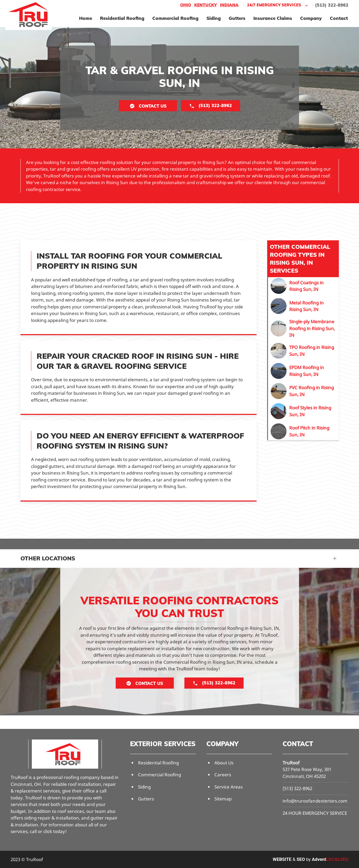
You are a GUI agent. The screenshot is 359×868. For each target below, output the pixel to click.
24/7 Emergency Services (278, 5)
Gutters (237, 18)
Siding (214, 18)
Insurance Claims (273, 18)
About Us (224, 763)
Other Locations (48, 558)
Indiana (229, 5)
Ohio (186, 5)
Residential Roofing (122, 18)
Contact (339, 18)
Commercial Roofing (175, 18)
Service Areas (229, 787)
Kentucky (206, 5)
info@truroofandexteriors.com (315, 801)
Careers (223, 775)
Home (86, 18)
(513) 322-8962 (332, 5)
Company (311, 18)
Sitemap (223, 799)
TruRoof (291, 763)
